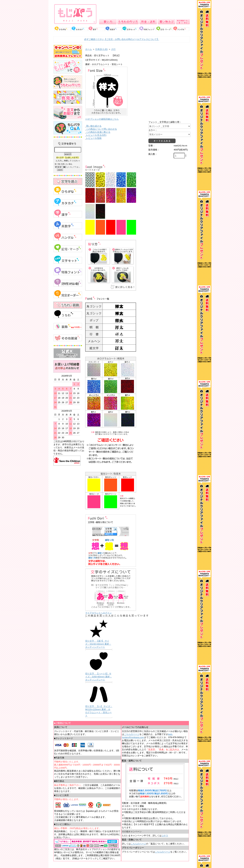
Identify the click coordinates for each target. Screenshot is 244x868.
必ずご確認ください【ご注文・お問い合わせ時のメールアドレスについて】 (122, 39)
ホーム (89, 49)
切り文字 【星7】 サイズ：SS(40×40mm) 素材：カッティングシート (98, 644)
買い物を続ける (94, 126)
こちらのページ (132, 734)
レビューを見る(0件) (96, 135)
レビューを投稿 (94, 138)
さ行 (113, 49)
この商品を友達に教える (98, 132)
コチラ (165, 836)
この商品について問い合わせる (101, 129)
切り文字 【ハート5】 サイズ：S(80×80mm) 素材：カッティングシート (99, 677)
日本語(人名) (101, 49)
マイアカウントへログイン (98, 613)
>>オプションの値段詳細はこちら (102, 119)
